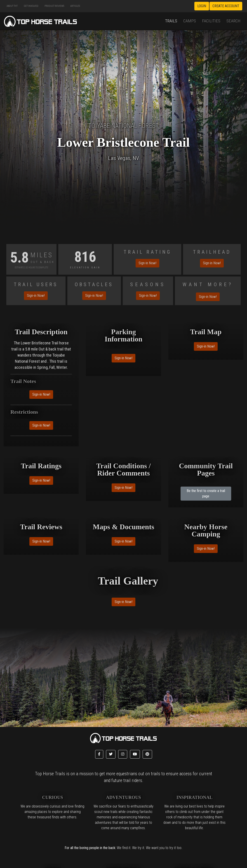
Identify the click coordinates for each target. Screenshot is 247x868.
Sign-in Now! (147, 263)
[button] (99, 754)
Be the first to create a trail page (206, 493)
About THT (12, 6)
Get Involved (31, 6)
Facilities (211, 21)
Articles (75, 6)
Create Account (226, 6)
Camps (190, 21)
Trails (171, 21)
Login (202, 6)
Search (233, 21)
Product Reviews (54, 6)
